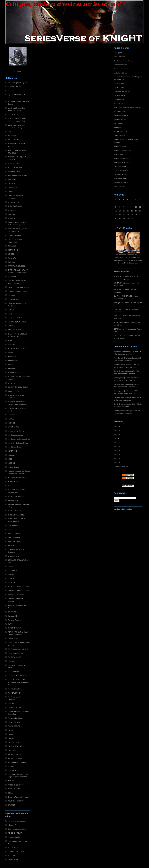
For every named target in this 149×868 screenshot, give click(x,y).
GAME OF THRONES (16, 330)
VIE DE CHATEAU (15, 833)
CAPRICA (11, 184)
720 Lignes (118, 53)
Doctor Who (12, 258)
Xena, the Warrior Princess (18, 797)
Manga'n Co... (119, 103)
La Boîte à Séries (120, 73)
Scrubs (10, 567)
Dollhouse (11, 262)
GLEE (10, 340)
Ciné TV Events (120, 57)
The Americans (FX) (15, 653)
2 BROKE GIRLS (14, 87)
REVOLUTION (13, 556)
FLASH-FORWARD (15, 318)
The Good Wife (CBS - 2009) (19, 676)
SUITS (10, 624)
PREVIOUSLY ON (121, 132)
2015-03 (117, 427)
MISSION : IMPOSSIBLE (17, 478)
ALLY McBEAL (13, 115)
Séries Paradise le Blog (123, 150)
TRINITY (11, 738)
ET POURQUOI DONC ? (17, 852)
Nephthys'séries (120, 119)
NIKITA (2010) (13, 500)
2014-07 (117, 450)
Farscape (11, 295)
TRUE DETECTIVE (15, 746)
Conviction (12, 214)
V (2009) (11, 766)
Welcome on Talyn (121, 182)
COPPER (11, 218)
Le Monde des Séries (122, 91)
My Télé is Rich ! (120, 111)
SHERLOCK (12, 571)
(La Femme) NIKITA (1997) (18, 83)
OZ (9, 529)
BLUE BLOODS (14, 163)
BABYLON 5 (12, 136)
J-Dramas (11, 415)
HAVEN (10, 364)
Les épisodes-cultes (15, 435)
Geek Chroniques (120, 65)
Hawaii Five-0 (13, 368)
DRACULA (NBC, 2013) (17, 266)
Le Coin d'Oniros (120, 83)
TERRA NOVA (13, 638)
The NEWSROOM (14, 693)
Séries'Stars (118, 154)
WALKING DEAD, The (16, 785)
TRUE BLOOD (13, 742)
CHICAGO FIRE (14, 202)
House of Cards (14, 391)
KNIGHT (117, 371)
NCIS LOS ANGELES (16, 496)
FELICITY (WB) (13, 299)
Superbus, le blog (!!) (122, 162)
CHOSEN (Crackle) (15, 206)
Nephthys (117, 364)
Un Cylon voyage (120, 178)
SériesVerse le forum (122, 158)
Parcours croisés (14, 533)
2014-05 (117, 455)
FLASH (10, 314)
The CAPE (12, 661)
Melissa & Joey (13, 467)
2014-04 (117, 459)
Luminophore (119, 99)
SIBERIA (11, 575)
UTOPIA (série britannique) (18, 762)
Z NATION (11, 805)
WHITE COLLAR (14, 789)
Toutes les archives (121, 467)
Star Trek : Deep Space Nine (18, 591)
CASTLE (11, 192)
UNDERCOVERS (14, 754)
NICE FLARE (119, 124)
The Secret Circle (14, 707)
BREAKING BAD (14, 171)
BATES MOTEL (13, 140)
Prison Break (12, 545)
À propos (18, 71)
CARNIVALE (12, 187)
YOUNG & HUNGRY (15, 801)
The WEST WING (14, 722)
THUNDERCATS (14, 726)
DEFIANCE (12, 246)
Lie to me (11, 455)
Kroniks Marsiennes (121, 69)
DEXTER (11, 254)
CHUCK (11, 210)
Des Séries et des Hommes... (125, 61)
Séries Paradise (120, 146)
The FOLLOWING (14, 672)
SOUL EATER (13, 583)
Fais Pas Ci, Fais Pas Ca (17, 291)
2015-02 (117, 430)
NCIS (10, 486)
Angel (10, 132)
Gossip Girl (12, 344)
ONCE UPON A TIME (16, 515)
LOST (10, 459)
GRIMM (10, 352)
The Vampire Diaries (15, 718)
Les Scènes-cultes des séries (19, 439)
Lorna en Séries (120, 95)
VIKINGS (11, 781)
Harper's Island (13, 360)
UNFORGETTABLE (15, 758)
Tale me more (13, 860)
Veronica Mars (13, 770)
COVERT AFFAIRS (15, 235)
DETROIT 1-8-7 (14, 250)
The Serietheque (120, 166)
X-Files (10, 793)
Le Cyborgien (119, 87)
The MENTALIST (14, 689)
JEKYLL (11, 419)
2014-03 (117, 463)
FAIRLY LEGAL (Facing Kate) (19, 287)
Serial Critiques (119, 136)
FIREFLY (11, 310)
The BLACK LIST (14, 657)
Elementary (12, 276)
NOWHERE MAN (14, 511)
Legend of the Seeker (16, 431)
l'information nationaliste (17, 829)
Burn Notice (12, 179)
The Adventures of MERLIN (18, 649)
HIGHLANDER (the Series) (18, 387)
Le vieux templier (14, 837)
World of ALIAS (119, 186)
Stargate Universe (14, 620)
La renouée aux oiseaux (17, 821)
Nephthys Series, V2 (121, 115)
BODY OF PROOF (15, 167)
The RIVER (12, 704)
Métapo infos (12, 825)
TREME (11, 730)
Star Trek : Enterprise (16, 595)
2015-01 (117, 435)
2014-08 (117, 447)
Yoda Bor (117, 358)
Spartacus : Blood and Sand (18, 587)
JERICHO (11, 423)
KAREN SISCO (13, 427)
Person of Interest (14, 537)
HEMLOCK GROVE (15, 372)
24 (9, 91)
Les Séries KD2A (14, 447)
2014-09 (117, 442)
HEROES (11, 383)
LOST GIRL (12, 463)
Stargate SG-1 (13, 616)
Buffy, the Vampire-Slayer (17, 175)
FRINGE (11, 326)
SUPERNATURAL (14, 628)
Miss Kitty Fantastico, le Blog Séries (127, 107)
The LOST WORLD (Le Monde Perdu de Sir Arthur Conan (18, 682)
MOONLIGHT (13, 482)
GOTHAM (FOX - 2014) (17, 348)
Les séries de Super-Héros (18, 443)
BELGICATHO (13, 848)
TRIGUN (11, 734)
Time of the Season (121, 170)
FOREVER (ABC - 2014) (17, 322)
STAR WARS (13, 612)
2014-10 (117, 438)
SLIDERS (11, 579)
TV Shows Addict (120, 174)
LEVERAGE (12, 451)
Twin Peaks (12, 750)
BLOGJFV (11, 856)
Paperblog (118, 127)
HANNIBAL (12, 356)
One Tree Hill (13, 525)
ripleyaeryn (118, 351)
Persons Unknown (14, 541)
